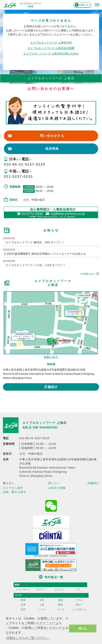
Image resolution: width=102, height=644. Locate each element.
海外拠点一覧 (54, 577)
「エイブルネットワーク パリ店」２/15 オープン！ (34, 265)
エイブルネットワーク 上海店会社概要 (51, 48)
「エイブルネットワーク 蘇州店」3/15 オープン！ (34, 242)
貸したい (54, 483)
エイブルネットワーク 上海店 (44, 423)
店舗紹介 (51, 387)
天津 (23, 605)
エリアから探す (13, 488)
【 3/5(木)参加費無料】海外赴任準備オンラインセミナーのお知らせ (44, 254)
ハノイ (42, 609)
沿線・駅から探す (15, 492)
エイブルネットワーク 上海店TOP (51, 43)
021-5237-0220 (18, 177)
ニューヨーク (23, 589)
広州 (23, 609)
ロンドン (59, 589)
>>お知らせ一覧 (89, 274)
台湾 (42, 600)
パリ (78, 589)
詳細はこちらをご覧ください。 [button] (28, 638)
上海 (42, 605)
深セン (79, 605)
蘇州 (60, 605)
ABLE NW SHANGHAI (40, 427)
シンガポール (79, 609)
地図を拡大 (51, 357)
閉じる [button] (83, 628)
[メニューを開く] (97, 5)
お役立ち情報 (57, 488)
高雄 (60, 600)
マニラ (60, 609)
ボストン (41, 589)
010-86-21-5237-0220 (25, 164)
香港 (23, 600)
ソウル (79, 600)
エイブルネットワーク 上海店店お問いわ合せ (51, 54)
